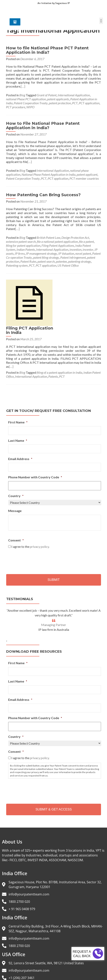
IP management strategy (42, 253)
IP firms (20, 253)
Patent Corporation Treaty (23, 178)
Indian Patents (26, 249)
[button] (101, 23)
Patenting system (17, 265)
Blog (22, 95)
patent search (46, 261)
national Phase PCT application (26, 99)
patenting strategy (80, 261)
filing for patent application (23, 245)
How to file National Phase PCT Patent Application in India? (47, 50)
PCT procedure (16, 107)
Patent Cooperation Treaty (31, 103)
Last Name (18, 402)
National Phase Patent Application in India (49, 174)
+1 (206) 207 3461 (22, 939)
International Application (74, 95)
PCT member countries (84, 178)
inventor (88, 249)
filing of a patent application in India (59, 334)
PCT (75, 103)
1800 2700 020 (19, 863)
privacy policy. (40, 508)
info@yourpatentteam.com (29, 856)
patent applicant (87, 174)
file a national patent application (57, 241)
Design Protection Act (75, 237)
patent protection (60, 103)
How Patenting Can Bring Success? (43, 195)
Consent (16, 502)
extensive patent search (21, 241)
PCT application (89, 103)
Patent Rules (28, 261)
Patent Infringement (73, 257)
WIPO (30, 107)
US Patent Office (68, 265)
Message (15, 472)
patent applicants (58, 99)
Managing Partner (54, 586)
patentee (61, 261)
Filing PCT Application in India (73, 284)
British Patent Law (49, 237)
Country (16, 457)
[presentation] (39, 522)
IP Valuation (66, 253)
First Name (18, 384)
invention (75, 249)
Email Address (20, 420)
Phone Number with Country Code (35, 439)
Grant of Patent (47, 95)
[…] (23, 86)
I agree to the (30, 508)
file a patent (86, 241)
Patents (53, 338)
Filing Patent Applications (58, 245)
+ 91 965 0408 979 (22, 871)
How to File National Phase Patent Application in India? (43, 126)
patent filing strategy (46, 257)
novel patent (83, 253)
